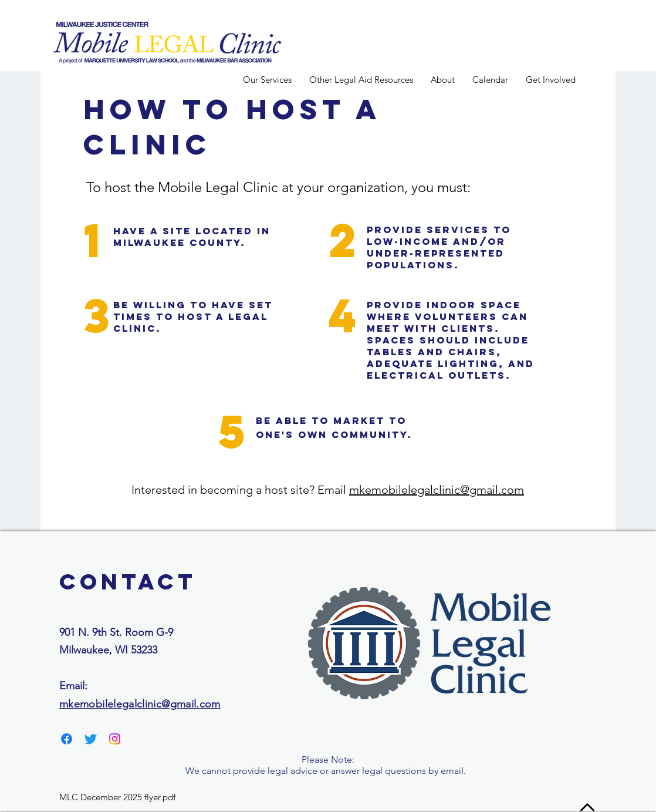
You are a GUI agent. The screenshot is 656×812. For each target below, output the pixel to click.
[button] (443, 80)
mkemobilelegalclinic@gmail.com (437, 490)
